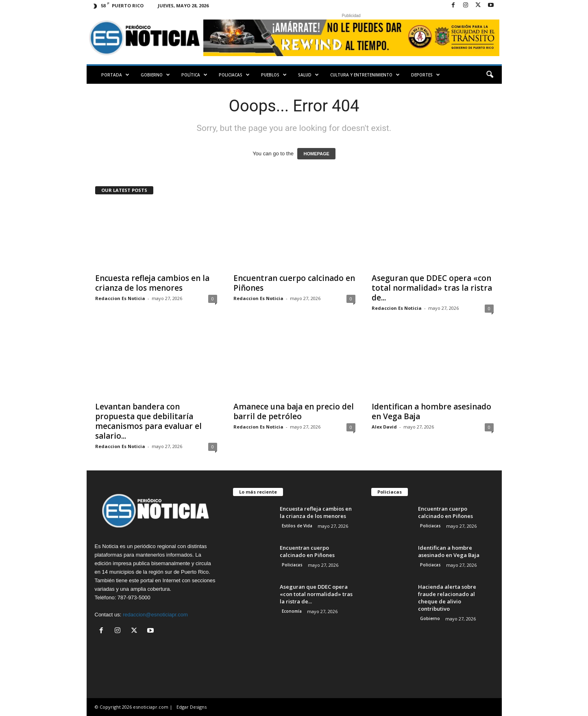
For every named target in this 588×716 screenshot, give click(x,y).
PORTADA (115, 75)
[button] (490, 75)
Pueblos (274, 75)
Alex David (384, 427)
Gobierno (155, 75)
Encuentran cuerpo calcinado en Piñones (294, 283)
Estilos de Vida (297, 526)
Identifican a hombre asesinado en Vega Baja (431, 411)
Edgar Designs (192, 707)
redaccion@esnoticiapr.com (155, 615)
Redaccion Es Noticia (120, 298)
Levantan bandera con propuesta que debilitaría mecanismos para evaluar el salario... (148, 421)
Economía (292, 611)
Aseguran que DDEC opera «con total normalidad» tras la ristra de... (432, 288)
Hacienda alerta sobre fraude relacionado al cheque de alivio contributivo (447, 598)
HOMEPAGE (316, 154)
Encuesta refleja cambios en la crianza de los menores (152, 283)
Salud (308, 75)
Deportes (426, 75)
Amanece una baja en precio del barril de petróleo (294, 411)
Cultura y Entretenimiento (365, 75)
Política (194, 75)
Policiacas (234, 75)
